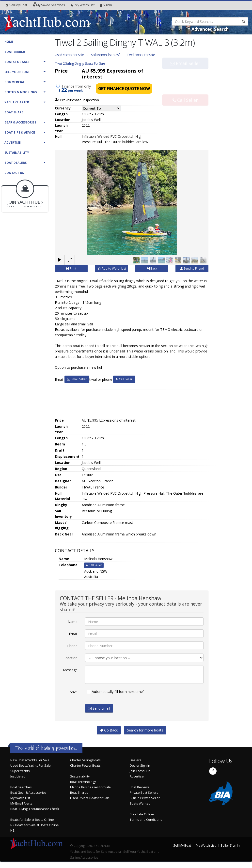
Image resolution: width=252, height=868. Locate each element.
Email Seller (185, 74)
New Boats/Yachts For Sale (30, 760)
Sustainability (17, 153)
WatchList (82, 5)
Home (9, 42)
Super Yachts (20, 771)
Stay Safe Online (142, 814)
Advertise (13, 143)
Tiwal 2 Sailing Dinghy (80, 63)
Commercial (15, 82)
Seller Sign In (230, 845)
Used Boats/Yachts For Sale (31, 766)
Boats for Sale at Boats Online (32, 820)
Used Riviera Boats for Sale (90, 798)
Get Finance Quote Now (124, 89)
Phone (72, 646)
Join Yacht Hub (140, 771)
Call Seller (185, 90)
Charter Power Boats (85, 766)
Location (71, 658)
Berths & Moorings (21, 92)
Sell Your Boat (17, 72)
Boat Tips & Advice (20, 132)
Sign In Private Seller (145, 798)
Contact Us (14, 173)
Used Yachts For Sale (69, 55)
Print (71, 268)
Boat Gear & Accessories (28, 793)
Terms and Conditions (146, 820)
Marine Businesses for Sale (90, 787)
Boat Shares (79, 793)
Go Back (109, 730)
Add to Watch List (112, 268)
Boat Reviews (140, 787)
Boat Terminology (83, 782)
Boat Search (15, 52)
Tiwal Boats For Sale (141, 55)
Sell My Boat (17, 5)
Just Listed (18, 776)
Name (73, 622)
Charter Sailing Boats (85, 760)
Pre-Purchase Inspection (77, 100)
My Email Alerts (21, 803)
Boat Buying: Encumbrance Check (35, 809)
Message (70, 670)
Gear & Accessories (20, 122)
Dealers (135, 760)
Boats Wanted (140, 803)
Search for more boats (145, 730)
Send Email (99, 708)
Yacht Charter (17, 102)
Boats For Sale (17, 62)
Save (74, 692)
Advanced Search (210, 29)
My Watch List (20, 798)
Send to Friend (192, 268)
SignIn (106, 5)
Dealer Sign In (140, 766)
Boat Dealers (16, 163)
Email (73, 634)
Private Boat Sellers (144, 793)
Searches (49, 5)
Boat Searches (21, 787)
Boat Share (14, 112)
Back (152, 268)
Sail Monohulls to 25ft (106, 55)
